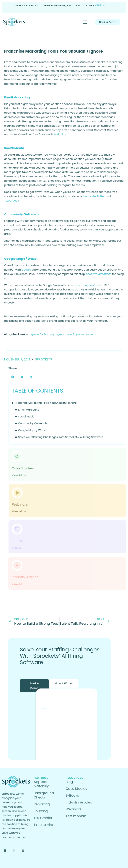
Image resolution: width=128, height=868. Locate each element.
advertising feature (86, 285)
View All (19, 475)
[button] (13, 377)
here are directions (99, 274)
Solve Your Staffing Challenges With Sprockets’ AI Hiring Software (61, 437)
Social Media (26, 417)
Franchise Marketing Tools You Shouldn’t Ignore (53, 51)
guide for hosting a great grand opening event (62, 334)
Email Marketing (29, 410)
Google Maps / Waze (32, 430)
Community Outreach (32, 423)
